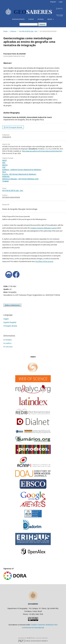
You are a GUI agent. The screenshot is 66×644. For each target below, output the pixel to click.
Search (42, 24)
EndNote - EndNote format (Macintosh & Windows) (22, 170)
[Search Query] (29, 24)
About (50, 19)
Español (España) (10, 322)
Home (6, 31)
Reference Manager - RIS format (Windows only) (20, 179)
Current (31, 19)
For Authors (7, 343)
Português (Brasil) (10, 326)
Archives (41, 19)
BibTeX (5, 165)
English (6, 319)
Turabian (6, 181)
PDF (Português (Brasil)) (14, 127)
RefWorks (6, 177)
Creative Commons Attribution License (44, 228)
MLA (4, 172)
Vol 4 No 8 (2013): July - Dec (28, 31)
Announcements (18, 19)
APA (4, 163)
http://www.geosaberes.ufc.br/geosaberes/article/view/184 (42, 151)
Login (61, 2)
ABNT (5, 160)
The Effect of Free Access (44, 261)
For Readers (8, 340)
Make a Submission (12, 305)
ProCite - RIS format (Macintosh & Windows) (19, 174)
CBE (4, 167)
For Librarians (8, 347)
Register (53, 2)
